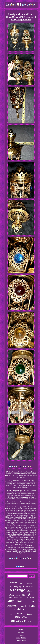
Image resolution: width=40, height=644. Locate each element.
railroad (11, 595)
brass (20, 601)
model (17, 609)
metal (32, 598)
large (22, 583)
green (16, 597)
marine (10, 587)
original (29, 583)
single (30, 591)
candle (27, 598)
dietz (11, 614)
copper (10, 598)
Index (21, 629)
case (29, 622)
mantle (24, 606)
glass (31, 594)
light (32, 606)
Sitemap (21, 632)
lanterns (31, 610)
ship (24, 595)
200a (25, 617)
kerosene (29, 586)
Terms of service (21, 641)
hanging (18, 587)
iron (27, 602)
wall (22, 597)
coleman (20, 613)
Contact (21, 635)
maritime (18, 595)
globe (18, 617)
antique (18, 621)
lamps (30, 614)
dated (25, 610)
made (10, 610)
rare (32, 601)
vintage (18, 590)
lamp (11, 601)
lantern (13, 605)
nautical (14, 583)
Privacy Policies (21, 638)
